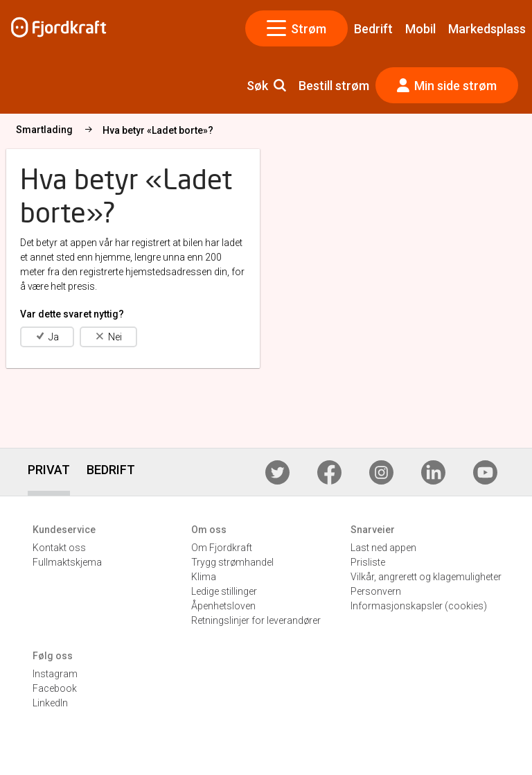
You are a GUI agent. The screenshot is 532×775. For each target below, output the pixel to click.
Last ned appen (383, 548)
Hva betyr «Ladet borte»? (289, 130)
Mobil (420, 29)
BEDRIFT (111, 470)
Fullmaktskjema (67, 562)
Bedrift (373, 29)
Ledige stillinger (224, 591)
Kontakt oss (59, 548)
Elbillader (95, 130)
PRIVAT (49, 470)
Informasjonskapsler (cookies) (419, 606)
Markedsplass (487, 29)
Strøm (297, 28)
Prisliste (368, 562)
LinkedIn (50, 703)
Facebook (55, 688)
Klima (204, 577)
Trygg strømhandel (232, 562)
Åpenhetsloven (223, 606)
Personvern (376, 591)
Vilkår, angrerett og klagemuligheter (426, 577)
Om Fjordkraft (222, 548)
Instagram (55, 674)
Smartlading (175, 130)
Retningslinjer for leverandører (256, 620)
